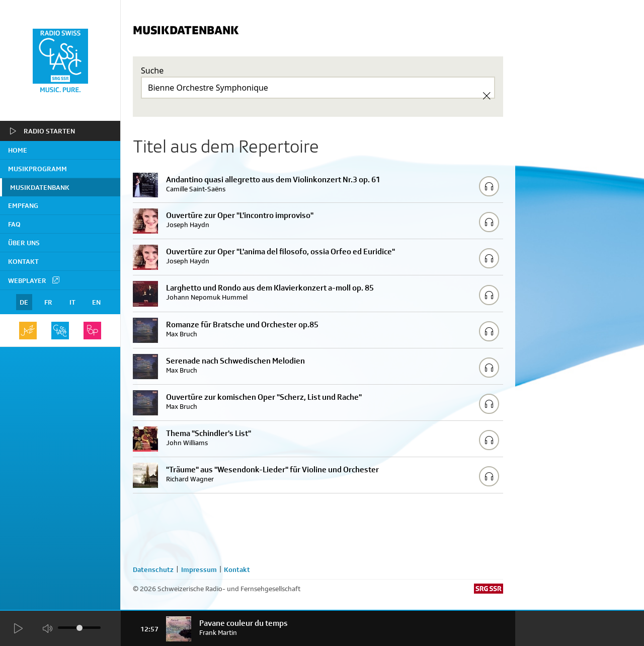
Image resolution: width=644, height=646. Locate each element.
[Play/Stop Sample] (489, 186)
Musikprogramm (37, 169)
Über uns (24, 243)
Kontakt (23, 261)
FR (48, 302)
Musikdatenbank (40, 187)
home (18, 150)
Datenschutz (153, 569)
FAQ (14, 224)
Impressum (199, 569)
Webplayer (34, 280)
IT (72, 302)
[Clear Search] (487, 96)
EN (96, 302)
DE (24, 302)
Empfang (23, 205)
